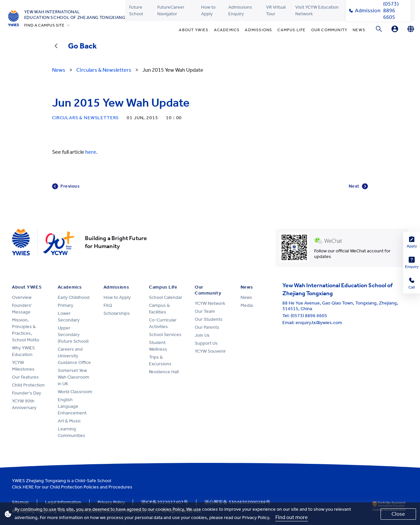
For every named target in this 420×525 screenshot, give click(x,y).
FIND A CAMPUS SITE (44, 25)
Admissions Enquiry (240, 10)
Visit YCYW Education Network (317, 10)
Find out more (292, 517)
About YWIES (194, 30)
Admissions (258, 30)
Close (398, 514)
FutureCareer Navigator (171, 10)
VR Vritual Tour (276, 10)
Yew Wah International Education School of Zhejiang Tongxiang (75, 15)
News (359, 30)
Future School (136, 10)
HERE (28, 487)
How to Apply (208, 10)
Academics (227, 30)
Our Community (329, 30)
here (91, 152)
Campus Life (291, 30)
